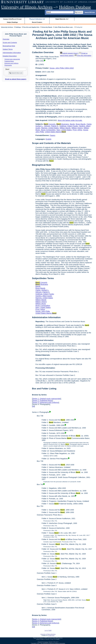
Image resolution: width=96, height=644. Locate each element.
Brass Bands (81, 124)
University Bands (47, 27)
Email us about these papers (16, 79)
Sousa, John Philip (43, 311)
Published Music (9, 61)
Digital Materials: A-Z (62, 19)
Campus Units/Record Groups (12, 19)
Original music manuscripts (12, 59)
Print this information (83, 55)
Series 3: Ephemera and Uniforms (45, 402)
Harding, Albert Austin (44, 296)
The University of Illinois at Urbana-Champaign (53, 643)
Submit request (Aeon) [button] (69, 53)
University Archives (7, 27)
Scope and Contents (10, 43)
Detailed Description (10, 56)
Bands (72, 124)
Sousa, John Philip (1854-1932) (62, 68)
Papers (53, 135)
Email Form (51, 636)
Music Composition (48, 130)
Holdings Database (75, 7)
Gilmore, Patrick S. (51, 126)
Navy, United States (64, 130)
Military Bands (65, 128)
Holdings (18, 27)
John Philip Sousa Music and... (64, 27)
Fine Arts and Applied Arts (31, 27)
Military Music (41, 304)
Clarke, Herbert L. (42, 290)
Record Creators (37, 22)
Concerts (50, 124)
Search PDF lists (90, 12)
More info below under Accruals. (70, 120)
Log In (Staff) (48, 630)
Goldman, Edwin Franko (69, 126)
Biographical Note (9, 46)
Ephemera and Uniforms (12, 63)
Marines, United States (50, 128)
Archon (46, 642)
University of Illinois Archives (27, 7)
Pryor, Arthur (77, 130)
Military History (77, 128)
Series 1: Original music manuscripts (46, 399)
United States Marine (55, 132)
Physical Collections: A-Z (37, 19)
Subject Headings (12, 22)
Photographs (8, 65)
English (48, 139)
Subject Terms (8, 49)
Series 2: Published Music (42, 401)
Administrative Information (12, 53)
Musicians (63, 124)
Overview (6, 39)
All (33, 406)
